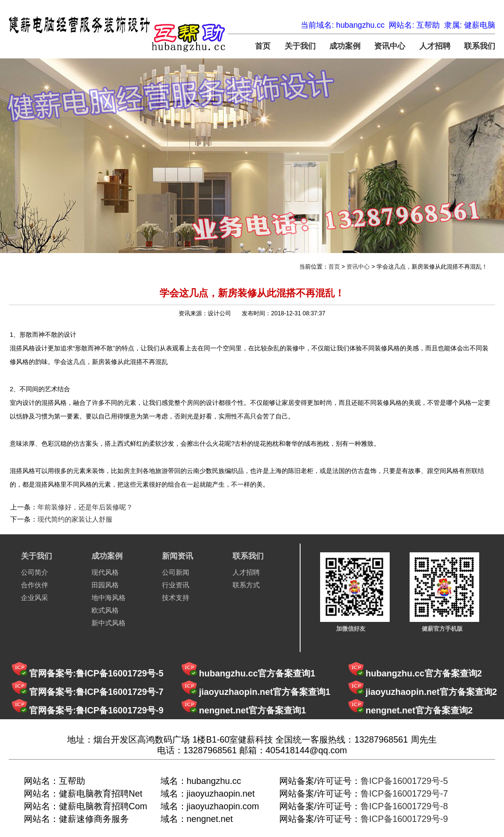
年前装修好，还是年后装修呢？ (85, 507)
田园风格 (105, 585)
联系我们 (480, 46)
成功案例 (345, 46)
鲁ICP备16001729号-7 (404, 794)
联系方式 (246, 585)
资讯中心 (390, 46)
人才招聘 (435, 46)
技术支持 (176, 598)
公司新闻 (176, 572)
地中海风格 (108, 598)
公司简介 (35, 572)
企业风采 (35, 598)
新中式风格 (108, 623)
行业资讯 (176, 585)
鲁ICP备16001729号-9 (404, 819)
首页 (263, 46)
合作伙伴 (35, 585)
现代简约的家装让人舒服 (75, 519)
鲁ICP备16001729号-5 (404, 781)
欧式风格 (105, 610)
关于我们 (300, 46)
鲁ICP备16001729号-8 (404, 806)
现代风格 (105, 572)
